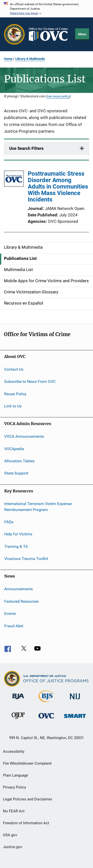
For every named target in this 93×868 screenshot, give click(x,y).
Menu (82, 34)
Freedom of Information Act (26, 823)
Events (10, 613)
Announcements (18, 589)
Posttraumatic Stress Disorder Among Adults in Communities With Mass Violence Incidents (58, 187)
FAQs (9, 522)
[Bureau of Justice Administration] (18, 700)
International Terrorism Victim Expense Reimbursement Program (38, 507)
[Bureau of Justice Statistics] (46, 703)
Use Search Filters (26, 148)
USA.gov (10, 835)
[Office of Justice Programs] (14, 34)
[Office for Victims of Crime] (46, 719)
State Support (16, 473)
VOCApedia (14, 449)
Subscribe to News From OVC (30, 381)
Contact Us (14, 369)
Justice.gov (13, 847)
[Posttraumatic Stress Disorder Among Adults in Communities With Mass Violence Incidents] (14, 179)
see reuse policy (58, 96)
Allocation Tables (19, 461)
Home (8, 59)
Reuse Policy (15, 394)
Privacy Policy (15, 787)
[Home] (50, 34)
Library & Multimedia (30, 59)
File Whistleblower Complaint (27, 763)
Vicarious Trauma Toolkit (26, 559)
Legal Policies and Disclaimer (28, 799)
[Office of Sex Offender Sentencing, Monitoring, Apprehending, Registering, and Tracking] (75, 719)
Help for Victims (18, 534)
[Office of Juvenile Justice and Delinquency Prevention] (18, 720)
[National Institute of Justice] (75, 700)
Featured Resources (21, 601)
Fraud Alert (14, 626)
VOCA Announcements (24, 436)
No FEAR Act (14, 811)
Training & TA (16, 546)
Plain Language (15, 775)
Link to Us (13, 406)
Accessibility (14, 751)
